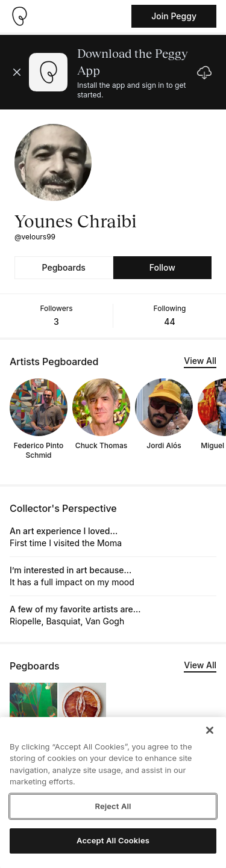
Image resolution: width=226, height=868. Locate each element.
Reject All (113, 806)
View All (200, 361)
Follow (162, 267)
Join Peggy (174, 16)
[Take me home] (19, 16)
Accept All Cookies (113, 840)
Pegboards (64, 267)
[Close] (210, 730)
